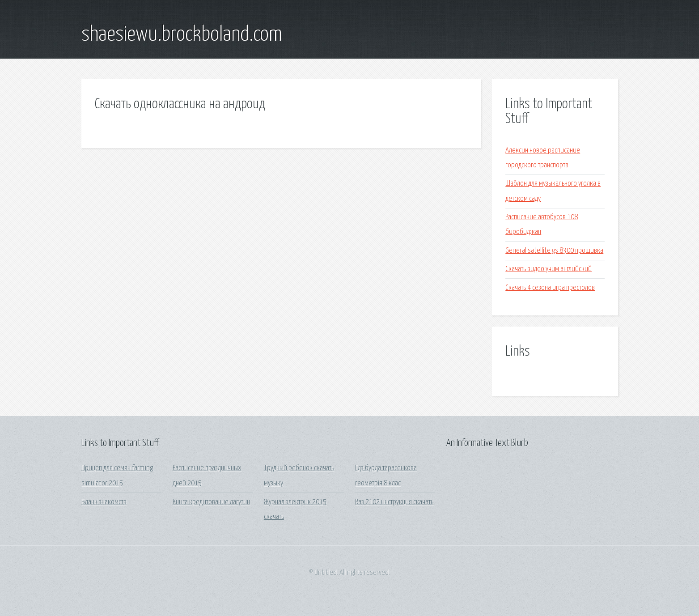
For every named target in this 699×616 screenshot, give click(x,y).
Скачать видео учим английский (549, 269)
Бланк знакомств (104, 502)
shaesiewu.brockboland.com (182, 35)
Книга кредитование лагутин (211, 502)
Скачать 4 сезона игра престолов (550, 288)
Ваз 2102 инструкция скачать (394, 502)
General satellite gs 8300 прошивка (554, 251)
